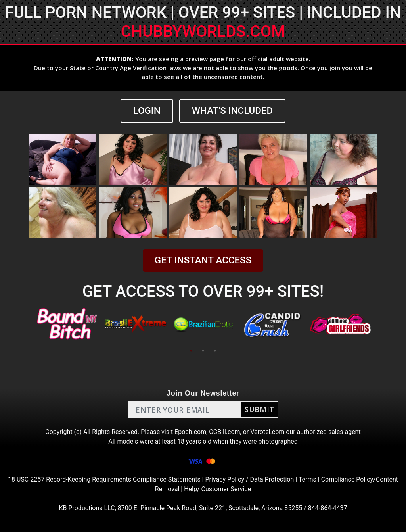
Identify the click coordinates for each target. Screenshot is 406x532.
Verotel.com (267, 432)
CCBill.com (224, 432)
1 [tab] (191, 351)
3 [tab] (215, 351)
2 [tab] (203, 351)
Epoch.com (190, 432)
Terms (307, 479)
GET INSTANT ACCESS (203, 260)
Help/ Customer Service (217, 489)
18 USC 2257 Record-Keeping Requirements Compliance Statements (104, 479)
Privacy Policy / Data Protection (249, 479)
